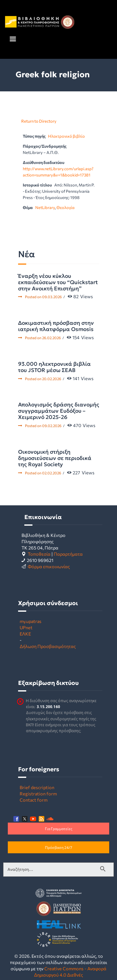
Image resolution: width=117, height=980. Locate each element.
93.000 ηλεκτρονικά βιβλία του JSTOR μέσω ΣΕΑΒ (54, 367)
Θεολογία (66, 207)
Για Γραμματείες (59, 829)
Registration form (38, 794)
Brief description (37, 787)
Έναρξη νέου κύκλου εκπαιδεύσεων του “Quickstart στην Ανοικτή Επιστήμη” (58, 282)
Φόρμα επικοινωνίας (49, 566)
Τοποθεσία (39, 554)
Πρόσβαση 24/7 (58, 847)
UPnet (26, 627)
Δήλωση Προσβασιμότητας (48, 646)
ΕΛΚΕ (25, 634)
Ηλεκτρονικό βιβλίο (66, 136)
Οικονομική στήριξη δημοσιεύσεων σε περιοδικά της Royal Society (55, 458)
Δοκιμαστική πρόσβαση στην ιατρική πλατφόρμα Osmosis (56, 326)
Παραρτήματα (68, 554)
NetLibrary (45, 207)
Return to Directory (39, 121)
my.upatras (31, 621)
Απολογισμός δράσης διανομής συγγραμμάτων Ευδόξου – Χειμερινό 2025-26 (59, 411)
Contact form (34, 800)
